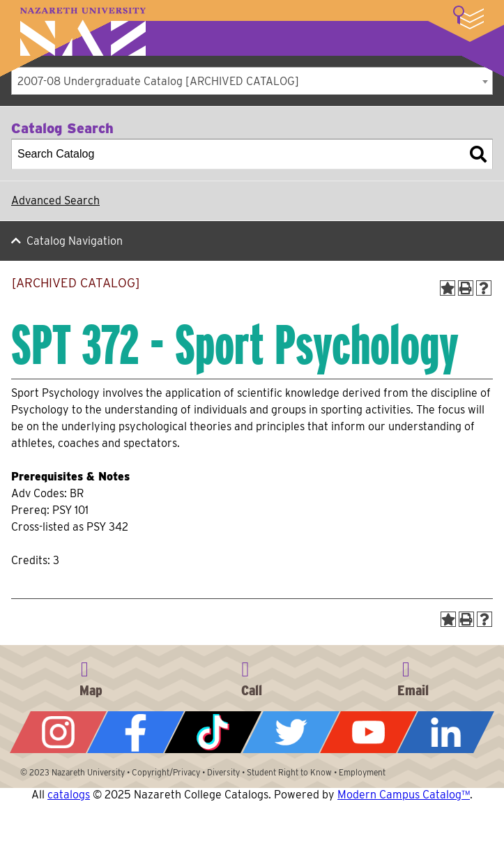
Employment (362, 772)
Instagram (58, 732)
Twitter (291, 732)
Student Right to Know (289, 772)
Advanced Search (55, 200)
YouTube (368, 732)
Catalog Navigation (75, 241)
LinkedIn (446, 732)
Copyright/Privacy (166, 772)
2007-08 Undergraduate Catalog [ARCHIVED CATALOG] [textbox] (158, 81)
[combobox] (252, 81)
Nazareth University (83, 32)
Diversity (223, 772)
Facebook (136, 732)
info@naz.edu (413, 676)
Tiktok (213, 732)
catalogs (69, 795)
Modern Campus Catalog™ (404, 795)
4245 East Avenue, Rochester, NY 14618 (91, 676)
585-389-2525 (252, 676)
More (468, 17)
